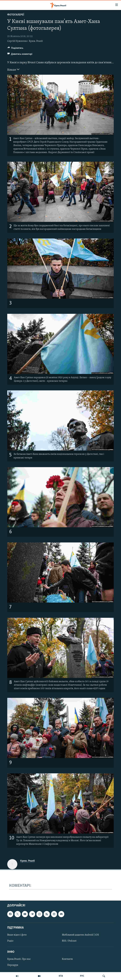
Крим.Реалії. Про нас (19, 959)
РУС (82, 976)
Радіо (10, 941)
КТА (61, 976)
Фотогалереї (16, 15)
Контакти (67, 959)
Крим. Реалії (36, 41)
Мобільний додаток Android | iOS (80, 935)
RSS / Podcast (69, 941)
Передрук (13, 965)
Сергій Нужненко (17, 41)
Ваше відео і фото (17, 935)
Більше (13, 69)
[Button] (15, 49)
